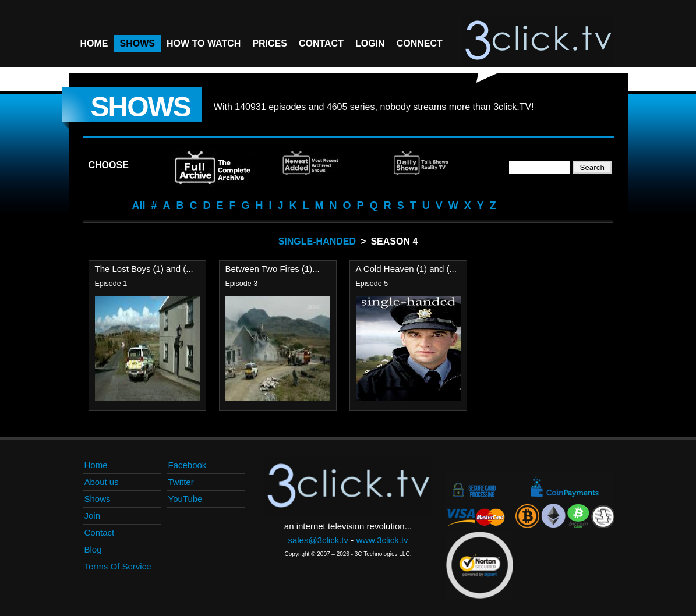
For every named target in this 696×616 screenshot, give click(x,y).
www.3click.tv (382, 540)
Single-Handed (317, 241)
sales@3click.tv (318, 540)
